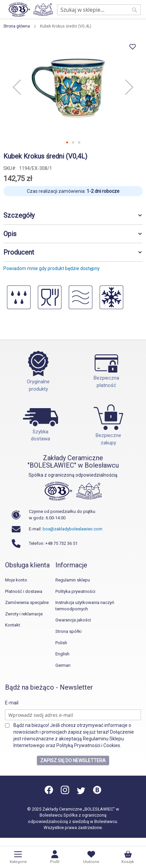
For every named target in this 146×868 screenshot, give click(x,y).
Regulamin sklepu (73, 580)
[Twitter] (81, 793)
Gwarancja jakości (73, 620)
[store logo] (31, 10)
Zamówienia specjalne (27, 602)
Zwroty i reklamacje (24, 614)
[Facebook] (49, 793)
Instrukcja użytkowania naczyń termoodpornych (85, 606)
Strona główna (17, 26)
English (62, 654)
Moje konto (16, 580)
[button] (17, 87)
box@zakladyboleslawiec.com (72, 529)
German (63, 665)
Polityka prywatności (75, 591)
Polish (61, 643)
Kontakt (13, 625)
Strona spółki (68, 631)
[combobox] (99, 10)
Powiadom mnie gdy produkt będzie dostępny (52, 268)
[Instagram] (65, 793)
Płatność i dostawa (24, 591)
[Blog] (97, 793)
